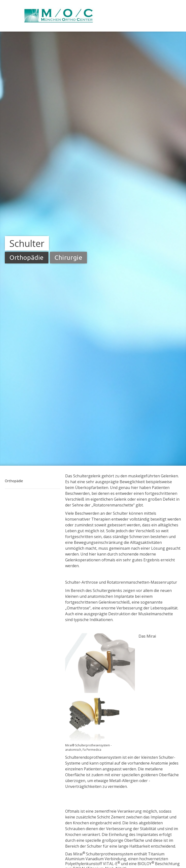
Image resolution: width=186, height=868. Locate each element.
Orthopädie (14, 481)
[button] (33, 481)
